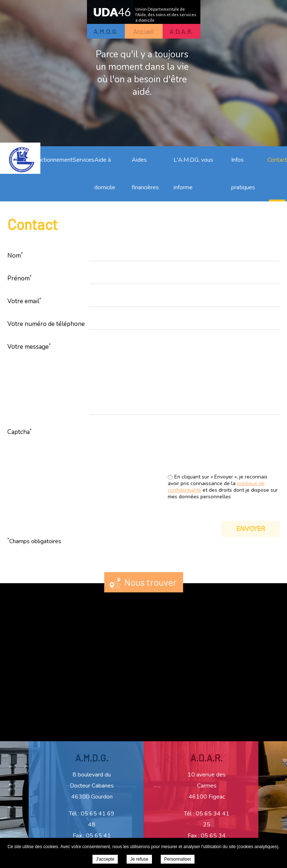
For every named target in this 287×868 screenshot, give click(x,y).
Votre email (24, 301)
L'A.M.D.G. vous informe (193, 174)
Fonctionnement (52, 160)
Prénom (19, 278)
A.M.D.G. (106, 31)
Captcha (19, 432)
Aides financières (145, 174)
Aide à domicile (105, 174)
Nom (15, 255)
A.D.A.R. (181, 31)
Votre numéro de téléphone (46, 324)
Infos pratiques (243, 174)
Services (83, 160)
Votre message (29, 347)
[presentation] (224, 452)
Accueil (143, 31)
